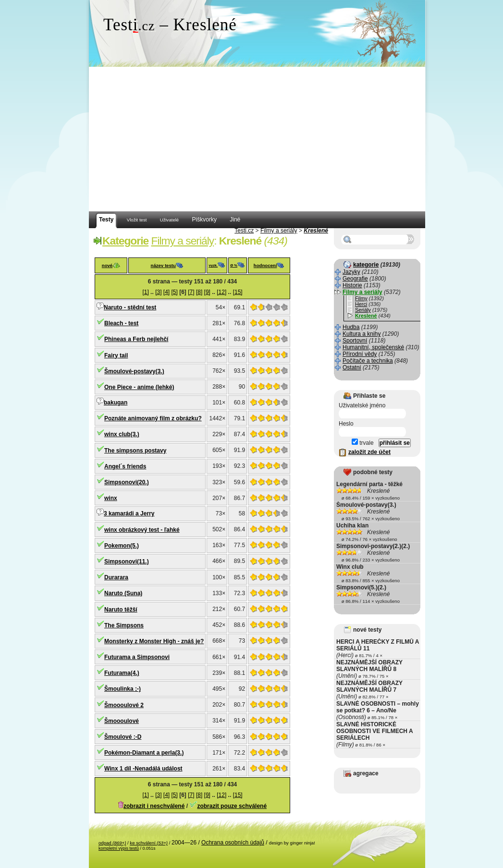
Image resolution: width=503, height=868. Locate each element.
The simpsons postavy (135, 451)
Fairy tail (116, 355)
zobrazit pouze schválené (232, 806)
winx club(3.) (122, 434)
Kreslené (316, 231)
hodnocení (265, 265)
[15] (238, 292)
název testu (163, 265)
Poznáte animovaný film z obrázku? (153, 418)
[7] (191, 292)
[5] (175, 292)
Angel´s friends (125, 466)
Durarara (116, 577)
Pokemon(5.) (122, 546)
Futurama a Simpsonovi (137, 657)
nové (107, 265)
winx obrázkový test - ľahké (142, 530)
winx (111, 498)
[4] (166, 292)
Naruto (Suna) (123, 593)
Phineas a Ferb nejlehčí (136, 339)
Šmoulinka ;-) (123, 689)
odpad (112, 843)
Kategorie (125, 241)
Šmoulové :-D (123, 737)
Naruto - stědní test (130, 307)
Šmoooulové (122, 721)
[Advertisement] (257, 139)
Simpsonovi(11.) (127, 562)
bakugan (116, 403)
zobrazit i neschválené (154, 806)
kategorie (366, 265)
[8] (199, 292)
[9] (207, 292)
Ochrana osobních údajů (233, 843)
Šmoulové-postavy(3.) (134, 371)
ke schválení (149, 843)
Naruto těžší (121, 610)
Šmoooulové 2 (124, 705)
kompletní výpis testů (119, 848)
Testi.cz (244, 231)
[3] (158, 292)
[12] (221, 292)
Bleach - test (121, 323)
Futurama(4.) (122, 673)
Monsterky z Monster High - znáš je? (154, 641)
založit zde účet (369, 452)
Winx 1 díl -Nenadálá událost (143, 769)
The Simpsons (124, 625)
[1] (145, 292)
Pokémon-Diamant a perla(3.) (144, 753)
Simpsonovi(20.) (127, 482)
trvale (363, 443)
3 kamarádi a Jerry (129, 513)
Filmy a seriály (279, 231)
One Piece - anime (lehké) (139, 387)
